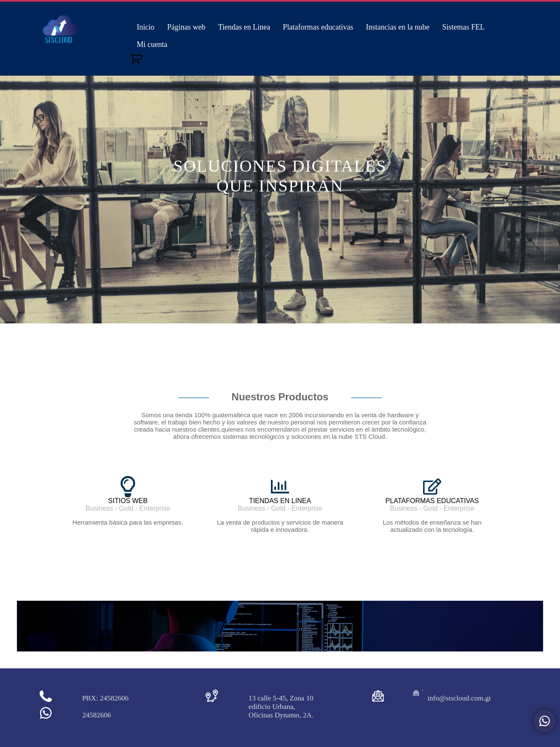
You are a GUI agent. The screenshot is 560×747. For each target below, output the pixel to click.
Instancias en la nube (398, 27)
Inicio (146, 27)
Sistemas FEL (463, 27)
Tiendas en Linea (244, 27)
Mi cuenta (152, 44)
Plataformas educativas (318, 27)
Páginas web (186, 27)
